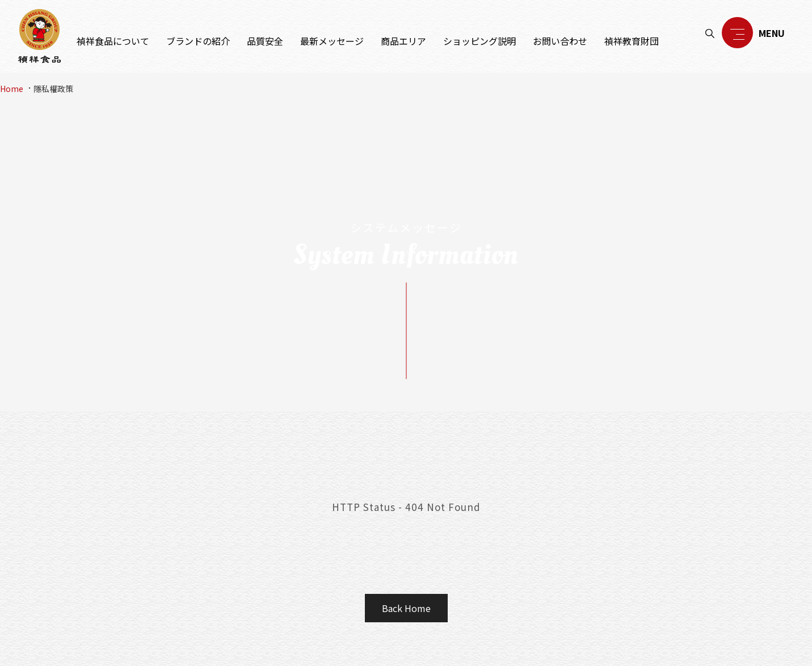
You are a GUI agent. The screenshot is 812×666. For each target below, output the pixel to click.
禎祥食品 (39, 36)
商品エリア (403, 41)
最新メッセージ (332, 41)
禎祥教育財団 (632, 41)
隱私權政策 (53, 89)
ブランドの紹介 (198, 41)
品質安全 (265, 41)
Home (12, 89)
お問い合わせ (560, 41)
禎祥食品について (113, 41)
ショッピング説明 (479, 41)
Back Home (406, 608)
